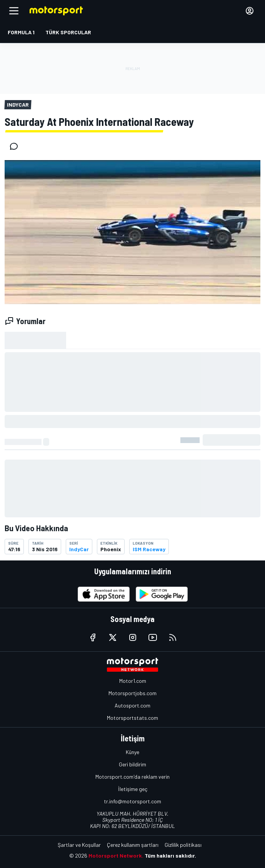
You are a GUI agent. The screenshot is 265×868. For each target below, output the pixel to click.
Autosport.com (132, 705)
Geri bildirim (132, 764)
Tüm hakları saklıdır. (170, 855)
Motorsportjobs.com (132, 693)
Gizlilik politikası (183, 845)
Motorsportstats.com (132, 718)
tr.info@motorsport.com (132, 801)
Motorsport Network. (116, 855)
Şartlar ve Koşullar (79, 845)
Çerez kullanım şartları (133, 845)
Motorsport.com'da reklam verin (132, 777)
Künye (132, 752)
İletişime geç (133, 789)
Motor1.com (133, 681)
